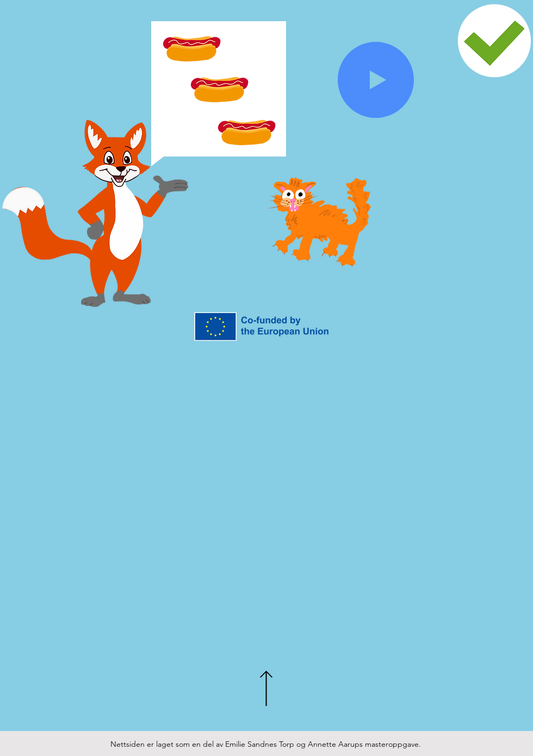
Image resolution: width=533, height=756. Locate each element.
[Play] (376, 80)
